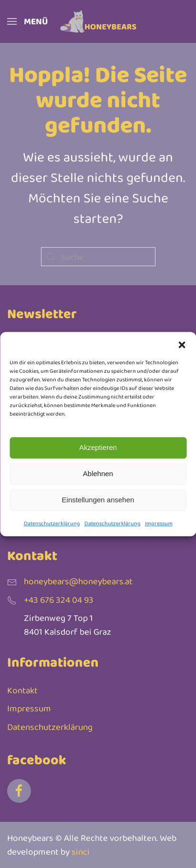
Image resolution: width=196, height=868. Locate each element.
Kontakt (22, 690)
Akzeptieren (98, 447)
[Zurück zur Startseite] (98, 21)
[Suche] (98, 257)
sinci (81, 852)
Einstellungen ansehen (98, 500)
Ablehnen (98, 474)
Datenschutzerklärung (52, 523)
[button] (182, 344)
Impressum (159, 523)
